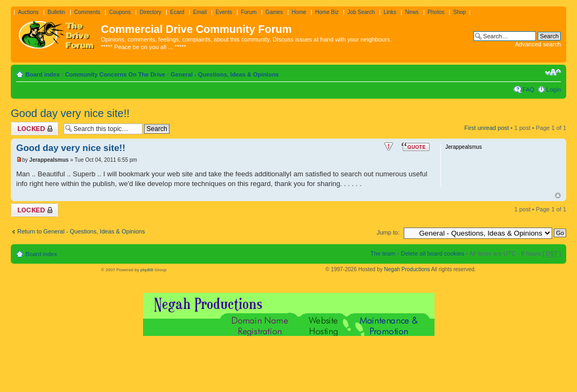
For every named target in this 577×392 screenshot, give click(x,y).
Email (200, 12)
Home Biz (327, 12)
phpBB (147, 270)
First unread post (487, 128)
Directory (151, 12)
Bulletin (56, 12)
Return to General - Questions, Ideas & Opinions (81, 231)
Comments (87, 12)
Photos (436, 12)
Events (224, 12)
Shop (460, 12)
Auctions (28, 12)
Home (299, 12)
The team (383, 253)
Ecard (177, 12)
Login (554, 90)
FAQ (528, 90)
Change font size (553, 72)
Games (274, 12)
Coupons (120, 12)
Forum (249, 12)
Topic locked (35, 129)
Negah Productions (407, 269)
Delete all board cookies (432, 253)
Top (558, 195)
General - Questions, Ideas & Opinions (225, 74)
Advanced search (538, 44)
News (412, 12)
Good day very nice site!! (70, 113)
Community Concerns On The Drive (115, 74)
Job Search (361, 12)
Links (390, 12)
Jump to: (388, 232)
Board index (43, 74)
